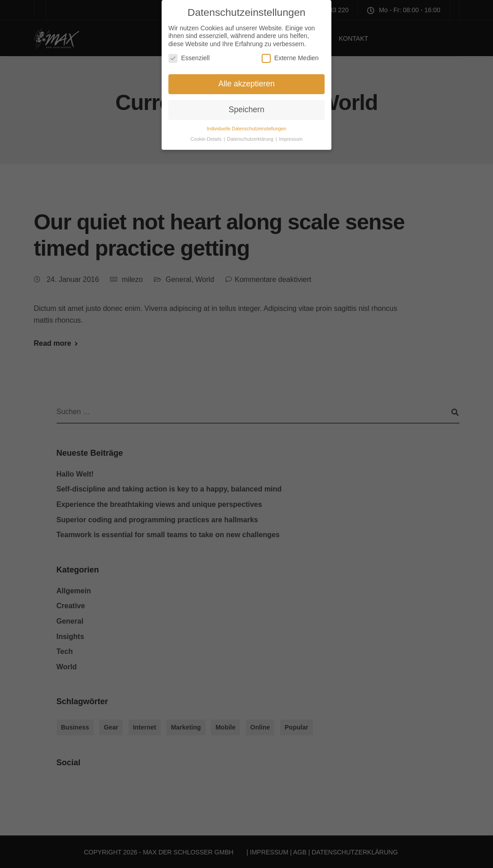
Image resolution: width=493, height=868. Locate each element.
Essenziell (189, 54)
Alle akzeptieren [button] (246, 80)
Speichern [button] (246, 105)
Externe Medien (290, 54)
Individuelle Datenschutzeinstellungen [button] (247, 124)
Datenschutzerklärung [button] (251, 134)
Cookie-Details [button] (207, 134)
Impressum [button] (291, 134)
